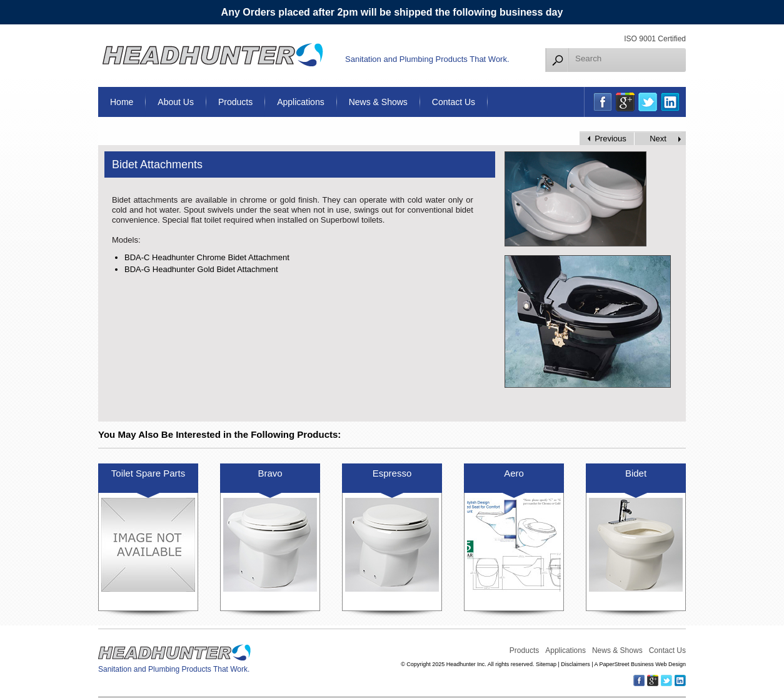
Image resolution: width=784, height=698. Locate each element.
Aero (514, 473)
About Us (176, 102)
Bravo (270, 473)
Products (235, 102)
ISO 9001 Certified (655, 39)
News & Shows (378, 102)
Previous (611, 139)
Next (658, 139)
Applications (301, 102)
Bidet (636, 473)
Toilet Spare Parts (148, 473)
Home (122, 102)
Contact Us (454, 102)
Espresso (392, 473)
